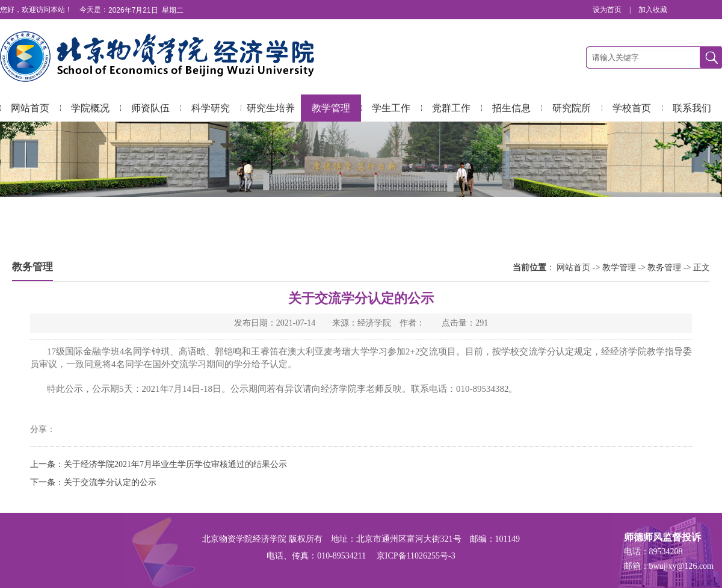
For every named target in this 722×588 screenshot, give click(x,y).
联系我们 (692, 108)
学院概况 (90, 108)
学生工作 (391, 108)
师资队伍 (150, 108)
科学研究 (211, 108)
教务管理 (664, 268)
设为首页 (608, 10)
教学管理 (331, 108)
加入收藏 (653, 10)
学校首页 (632, 108)
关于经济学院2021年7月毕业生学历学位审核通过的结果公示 (175, 464)
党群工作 (451, 108)
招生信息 (511, 108)
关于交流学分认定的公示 (110, 482)
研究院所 (572, 108)
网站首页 (30, 108)
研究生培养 (271, 108)
